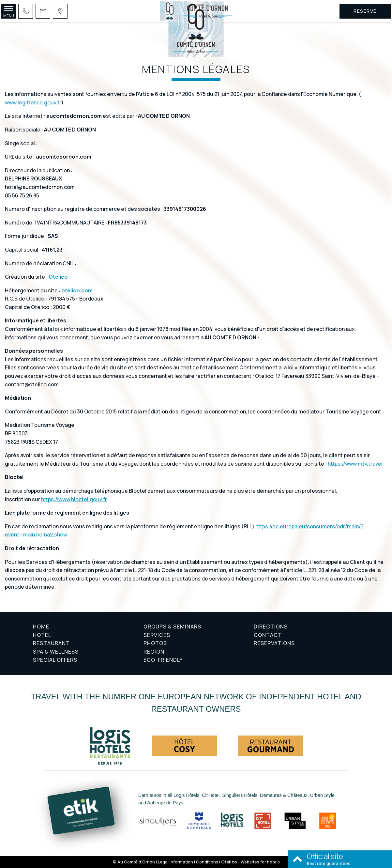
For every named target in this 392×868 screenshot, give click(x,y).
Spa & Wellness (56, 652)
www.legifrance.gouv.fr (33, 102)
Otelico (58, 277)
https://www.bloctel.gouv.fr (74, 499)
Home (41, 627)
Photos (155, 643)
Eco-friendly (163, 660)
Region (154, 652)
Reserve (365, 11)
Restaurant (51, 643)
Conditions (207, 862)
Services (157, 635)
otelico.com (77, 290)
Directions (271, 627)
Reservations (274, 643)
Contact (268, 635)
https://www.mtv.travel (355, 464)
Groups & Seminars (172, 627)
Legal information (175, 862)
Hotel (42, 635)
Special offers (55, 660)
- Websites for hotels (250, 862)
